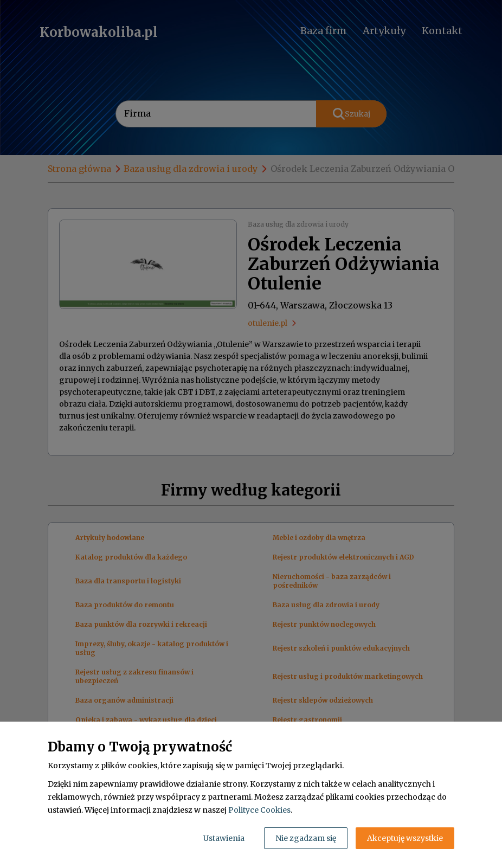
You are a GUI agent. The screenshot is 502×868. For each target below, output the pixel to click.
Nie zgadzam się (306, 838)
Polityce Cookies (259, 810)
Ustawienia (224, 838)
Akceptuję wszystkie (405, 838)
